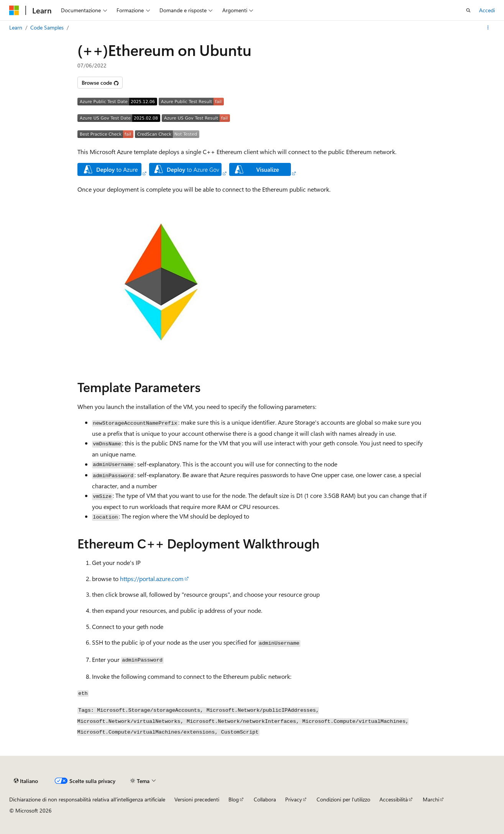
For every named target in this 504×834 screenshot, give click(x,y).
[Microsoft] (14, 10)
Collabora (265, 799)
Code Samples (47, 27)
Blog (234, 799)
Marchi (431, 799)
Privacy (294, 799)
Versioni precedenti (197, 799)
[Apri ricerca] (468, 10)
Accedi (487, 10)
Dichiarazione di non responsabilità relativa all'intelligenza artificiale (87, 799)
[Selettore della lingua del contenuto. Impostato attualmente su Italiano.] (26, 781)
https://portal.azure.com (152, 579)
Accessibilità (394, 799)
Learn (16, 27)
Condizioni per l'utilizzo (343, 799)
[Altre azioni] (488, 28)
